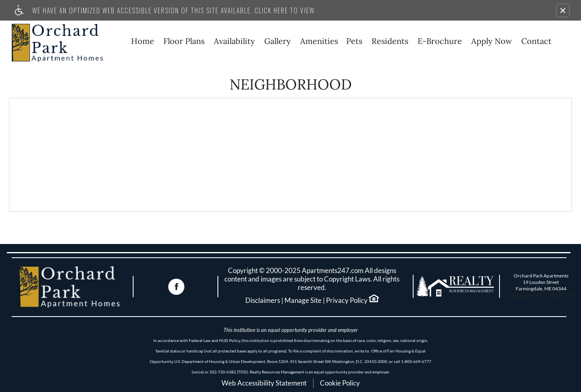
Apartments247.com (333, 271)
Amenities (319, 41)
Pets (354, 41)
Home (143, 41)
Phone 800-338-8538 (541, 296)
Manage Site (303, 300)
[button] (563, 10)
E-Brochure (440, 41)
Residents (390, 41)
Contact (536, 41)
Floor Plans (184, 41)
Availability (234, 41)
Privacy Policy (347, 300)
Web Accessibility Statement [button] (264, 383)
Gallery (278, 41)
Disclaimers (263, 300)
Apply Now (492, 41)
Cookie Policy (340, 383)
